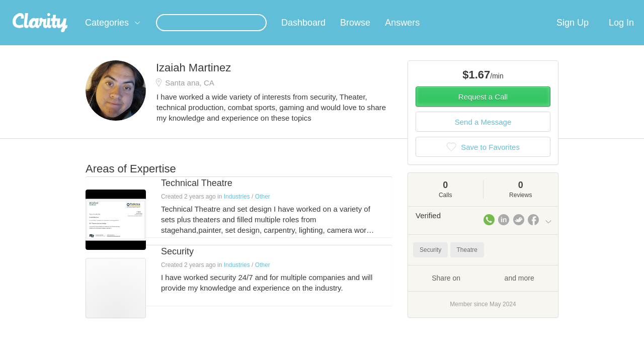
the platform (70, 6)
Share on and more (483, 290)
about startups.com (588, 7)
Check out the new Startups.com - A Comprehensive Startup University (443, 7)
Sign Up (573, 35)
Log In (621, 35)
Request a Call (483, 109)
